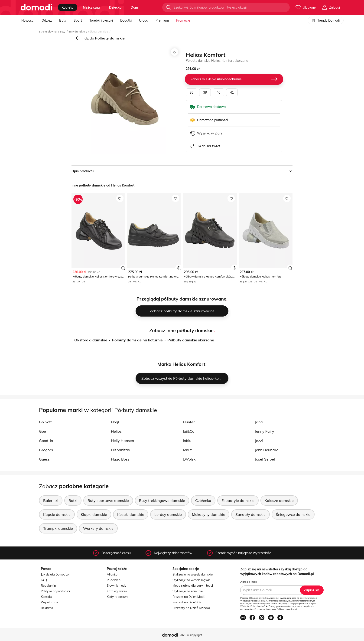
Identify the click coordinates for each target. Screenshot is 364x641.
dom (134, 7)
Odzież (47, 20)
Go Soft (45, 422)
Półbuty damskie (98, 32)
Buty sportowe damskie (108, 500)
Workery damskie (98, 528)
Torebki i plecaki (101, 20)
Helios (116, 431)
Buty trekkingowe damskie (162, 500)
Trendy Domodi (326, 20)
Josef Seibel (265, 459)
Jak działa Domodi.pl (55, 574)
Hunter (189, 422)
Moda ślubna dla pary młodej (193, 585)
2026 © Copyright (191, 635)
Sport (78, 20)
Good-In (46, 441)
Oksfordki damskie (91, 340)
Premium (162, 20)
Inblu (187, 441)
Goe (42, 431)
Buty (63, 20)
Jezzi (259, 441)
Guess (44, 459)
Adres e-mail (249, 582)
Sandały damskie (250, 514)
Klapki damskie (94, 514)
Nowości (28, 20)
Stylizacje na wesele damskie (193, 574)
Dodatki (126, 20)
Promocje (183, 20)
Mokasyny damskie (209, 514)
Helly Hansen (122, 441)
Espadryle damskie (238, 500)
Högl (115, 422)
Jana (259, 422)
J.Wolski (190, 459)
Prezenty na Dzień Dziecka (191, 608)
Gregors (46, 450)
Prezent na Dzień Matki (189, 597)
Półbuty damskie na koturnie (137, 340)
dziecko (115, 7)
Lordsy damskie (168, 514)
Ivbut (187, 450)
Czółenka (203, 500)
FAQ (44, 580)
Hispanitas (120, 450)
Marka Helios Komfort (181, 364)
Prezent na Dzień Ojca (188, 602)
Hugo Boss (120, 459)
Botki (73, 500)
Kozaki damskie (131, 514)
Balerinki (51, 500)
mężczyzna (91, 7)
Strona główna (48, 32)
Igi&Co (189, 431)
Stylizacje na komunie (188, 591)
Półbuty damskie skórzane (191, 340)
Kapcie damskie (57, 514)
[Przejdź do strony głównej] (36, 7)
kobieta (68, 7)
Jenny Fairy (265, 431)
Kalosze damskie (279, 500)
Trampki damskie (58, 528)
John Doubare (267, 450)
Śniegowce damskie (293, 514)
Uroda (144, 20)
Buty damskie (77, 32)
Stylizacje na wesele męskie (192, 580)
